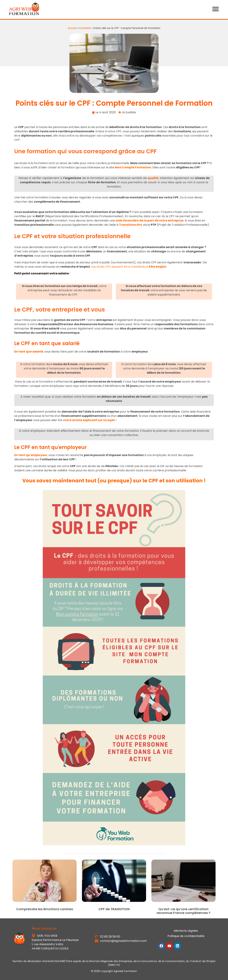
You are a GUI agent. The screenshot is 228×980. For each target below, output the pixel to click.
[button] (219, 9)
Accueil (72, 28)
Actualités (85, 28)
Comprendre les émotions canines (45, 909)
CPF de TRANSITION (114, 909)
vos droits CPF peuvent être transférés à (129, 267)
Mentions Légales (186, 931)
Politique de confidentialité (186, 936)
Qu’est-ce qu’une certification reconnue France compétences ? (183, 911)
